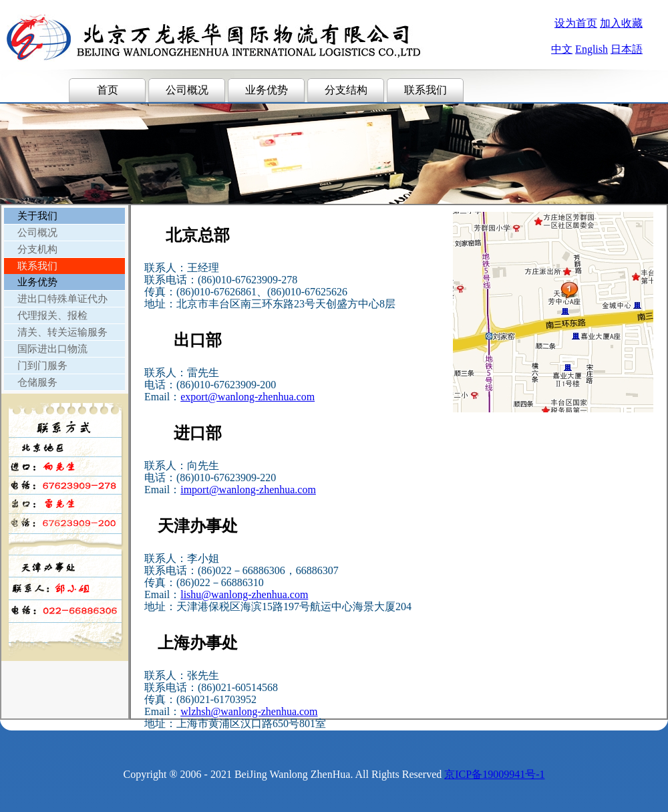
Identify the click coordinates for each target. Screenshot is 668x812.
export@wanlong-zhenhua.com (247, 397)
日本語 (627, 49)
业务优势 (267, 90)
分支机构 (37, 249)
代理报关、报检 (52, 315)
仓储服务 (37, 382)
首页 (108, 90)
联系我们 (426, 90)
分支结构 (346, 90)
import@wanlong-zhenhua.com (248, 490)
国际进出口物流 (52, 349)
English (592, 49)
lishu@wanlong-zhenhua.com (244, 594)
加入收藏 (621, 23)
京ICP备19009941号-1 (494, 774)
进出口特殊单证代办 (62, 299)
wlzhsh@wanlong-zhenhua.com (249, 711)
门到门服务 (42, 366)
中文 (562, 49)
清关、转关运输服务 (62, 332)
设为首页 (576, 23)
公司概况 (187, 90)
